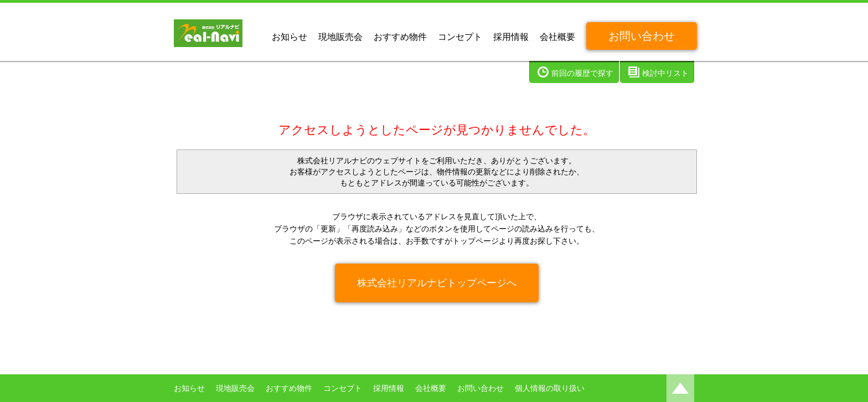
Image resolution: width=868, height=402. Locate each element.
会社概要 (557, 37)
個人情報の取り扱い (550, 388)
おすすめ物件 (400, 37)
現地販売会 (340, 37)
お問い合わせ (642, 36)
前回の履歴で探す (582, 73)
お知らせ (290, 37)
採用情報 (511, 37)
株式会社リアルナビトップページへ (437, 283)
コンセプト (460, 37)
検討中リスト (665, 73)
